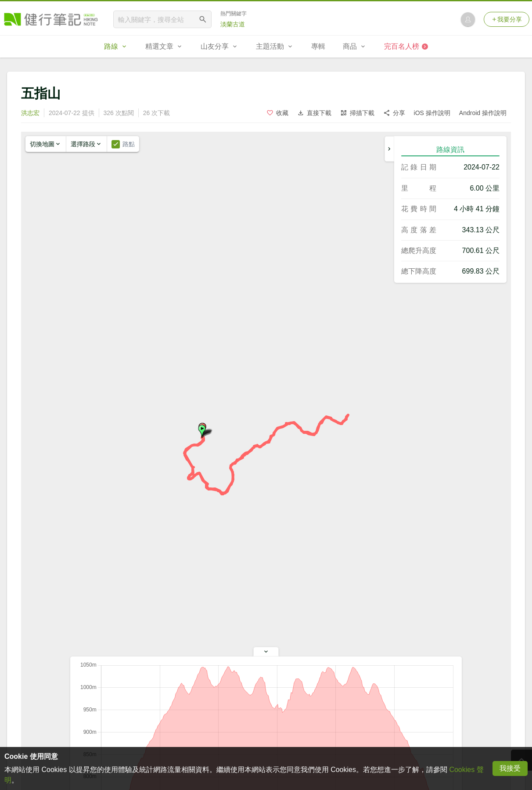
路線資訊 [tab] (450, 150)
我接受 (510, 768)
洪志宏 (30, 113)
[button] (202, 431)
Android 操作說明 (483, 113)
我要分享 (507, 19)
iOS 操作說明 (432, 113)
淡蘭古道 (233, 24)
